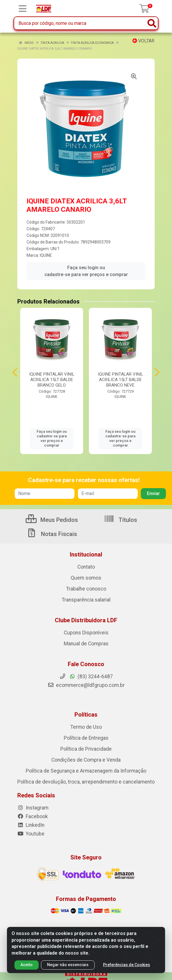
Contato (86, 567)
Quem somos (86, 578)
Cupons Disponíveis (86, 633)
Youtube (31, 834)
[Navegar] (15, 372)
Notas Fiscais (52, 534)
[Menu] (23, 9)
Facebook (33, 816)
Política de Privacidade (86, 749)
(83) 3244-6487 (86, 677)
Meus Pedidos (52, 520)
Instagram (33, 808)
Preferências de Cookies (127, 965)
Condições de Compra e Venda (86, 760)
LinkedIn (31, 825)
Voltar (143, 41)
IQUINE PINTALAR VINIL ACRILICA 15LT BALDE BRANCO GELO (52, 380)
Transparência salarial (86, 600)
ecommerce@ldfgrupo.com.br (86, 685)
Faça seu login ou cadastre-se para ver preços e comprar (86, 271)
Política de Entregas (86, 738)
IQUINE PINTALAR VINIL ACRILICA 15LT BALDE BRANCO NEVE (120, 380)
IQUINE (46, 255)
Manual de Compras (86, 644)
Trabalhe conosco (86, 589)
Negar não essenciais (68, 965)
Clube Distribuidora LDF (86, 620)
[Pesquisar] (152, 23)
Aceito (27, 965)
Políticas (86, 715)
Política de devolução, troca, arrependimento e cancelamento (86, 782)
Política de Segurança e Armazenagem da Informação (86, 771)
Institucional (86, 554)
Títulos (120, 520)
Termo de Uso (86, 727)
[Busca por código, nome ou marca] (80, 23)
